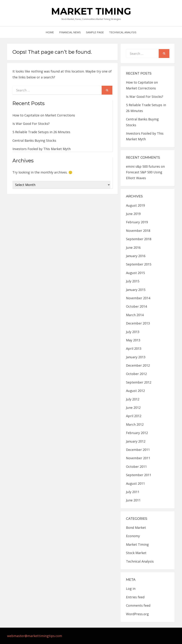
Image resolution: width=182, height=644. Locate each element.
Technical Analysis (123, 32)
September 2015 (139, 264)
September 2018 (139, 239)
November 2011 (138, 458)
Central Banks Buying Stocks (34, 140)
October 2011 (136, 467)
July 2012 (133, 399)
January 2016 (136, 256)
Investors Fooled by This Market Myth (42, 149)
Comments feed (138, 605)
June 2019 (133, 214)
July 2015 (133, 281)
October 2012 (136, 374)
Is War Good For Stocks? (31, 124)
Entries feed (135, 597)
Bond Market (136, 528)
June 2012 (133, 408)
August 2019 (135, 205)
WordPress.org (137, 614)
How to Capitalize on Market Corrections (44, 115)
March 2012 (135, 424)
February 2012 (137, 433)
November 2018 (138, 231)
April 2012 (134, 416)
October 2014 (136, 306)
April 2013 (134, 348)
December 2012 (138, 365)
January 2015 (136, 290)
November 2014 (138, 298)
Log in (131, 589)
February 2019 (137, 222)
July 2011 (133, 492)
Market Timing (91, 11)
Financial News (70, 32)
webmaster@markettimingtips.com (35, 636)
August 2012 (135, 391)
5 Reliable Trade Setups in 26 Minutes (41, 132)
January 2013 (136, 357)
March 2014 (135, 315)
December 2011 (138, 450)
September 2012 (139, 382)
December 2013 (138, 323)
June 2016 (133, 248)
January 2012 (136, 441)
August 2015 (135, 273)
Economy (133, 536)
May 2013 (133, 340)
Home (50, 32)
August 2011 (135, 483)
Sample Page (95, 32)
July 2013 (133, 332)
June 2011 (133, 500)
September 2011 (139, 475)
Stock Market (136, 553)
